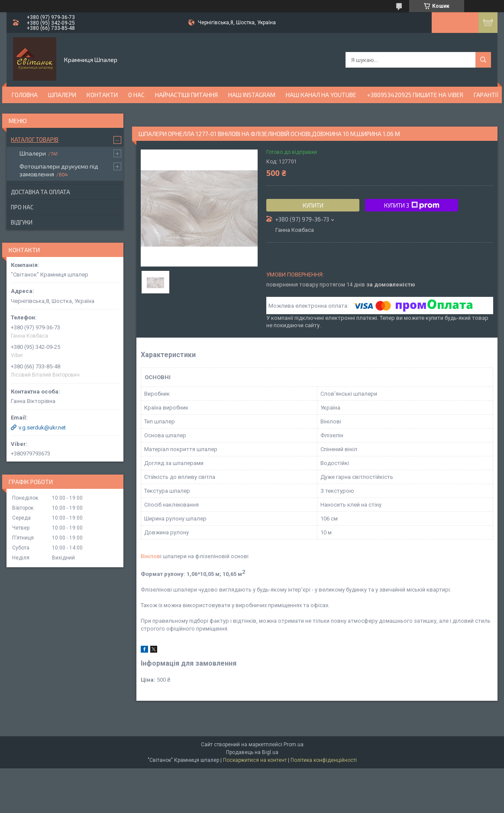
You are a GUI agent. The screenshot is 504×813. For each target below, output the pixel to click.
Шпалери (62, 95)
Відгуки (22, 222)
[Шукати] (483, 60)
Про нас (22, 207)
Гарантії (486, 95)
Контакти (102, 95)
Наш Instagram (252, 95)
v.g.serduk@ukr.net (42, 428)
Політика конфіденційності (324, 760)
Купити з (412, 205)
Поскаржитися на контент (255, 760)
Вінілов (150, 556)
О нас (136, 95)
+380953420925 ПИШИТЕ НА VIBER (415, 95)
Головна (25, 95)
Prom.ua (294, 745)
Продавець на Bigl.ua (252, 752)
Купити (313, 205)
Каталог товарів (35, 140)
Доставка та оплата (40, 192)
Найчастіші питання (186, 95)
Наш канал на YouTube (321, 95)
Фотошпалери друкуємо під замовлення (59, 170)
